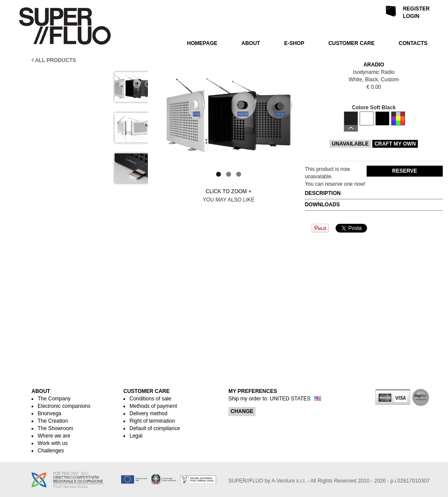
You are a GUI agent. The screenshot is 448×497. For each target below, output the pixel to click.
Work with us (52, 443)
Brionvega (49, 414)
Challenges (51, 451)
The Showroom (55, 428)
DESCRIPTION (324, 193)
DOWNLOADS (323, 205)
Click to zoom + (229, 191)
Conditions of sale (150, 399)
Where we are (54, 436)
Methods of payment (153, 406)
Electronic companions (64, 406)
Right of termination (152, 421)
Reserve (404, 171)
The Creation (53, 421)
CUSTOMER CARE (351, 43)
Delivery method (149, 414)
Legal (136, 436)
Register (416, 9)
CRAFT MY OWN (395, 144)
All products (54, 60)
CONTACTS (413, 43)
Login (411, 16)
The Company (54, 399)
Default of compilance (155, 428)
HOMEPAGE (202, 43)
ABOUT (251, 43)
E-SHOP (294, 43)
